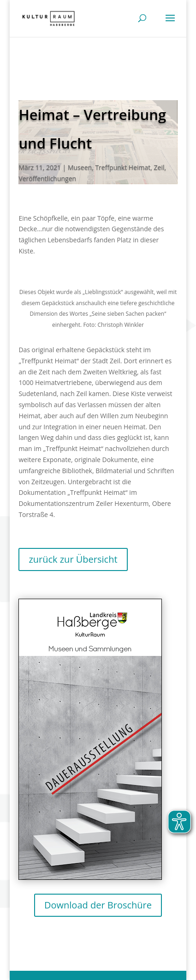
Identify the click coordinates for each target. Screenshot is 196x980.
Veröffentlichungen (47, 178)
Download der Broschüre (98, 905)
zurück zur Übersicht (73, 559)
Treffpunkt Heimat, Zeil (130, 167)
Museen (80, 167)
